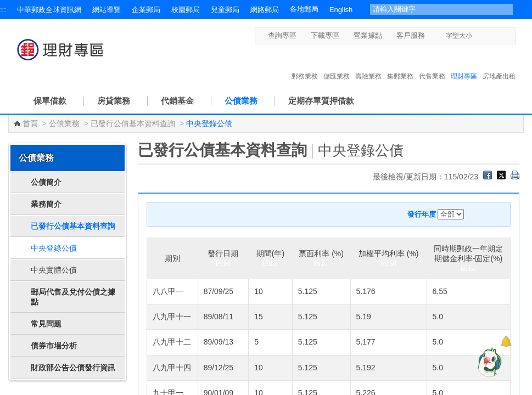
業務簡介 (46, 204)
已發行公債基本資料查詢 (133, 123)
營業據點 (368, 35)
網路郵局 (265, 10)
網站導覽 (107, 10)
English (341, 10)
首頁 (30, 123)
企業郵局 (146, 10)
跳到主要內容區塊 (6, 6)
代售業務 (432, 65)
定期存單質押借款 (321, 101)
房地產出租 (499, 65)
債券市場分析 (54, 346)
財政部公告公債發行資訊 (73, 368)
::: (3, 10)
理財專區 (464, 65)
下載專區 (325, 35)
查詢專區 (282, 35)
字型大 (500, 35)
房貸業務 (114, 101)
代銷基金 (177, 101)
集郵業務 (400, 65)
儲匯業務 (337, 65)
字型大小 (459, 36)
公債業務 (241, 101)
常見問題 (46, 324)
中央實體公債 (54, 270)
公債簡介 (46, 182)
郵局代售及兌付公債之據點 (73, 297)
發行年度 (422, 214)
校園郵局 (186, 10)
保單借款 (50, 101)
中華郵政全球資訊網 (49, 10)
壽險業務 (368, 65)
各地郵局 (304, 9)
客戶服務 (411, 35)
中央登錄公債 (54, 248)
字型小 (479, 35)
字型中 (489, 35)
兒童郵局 (225, 10)
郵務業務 (305, 65)
